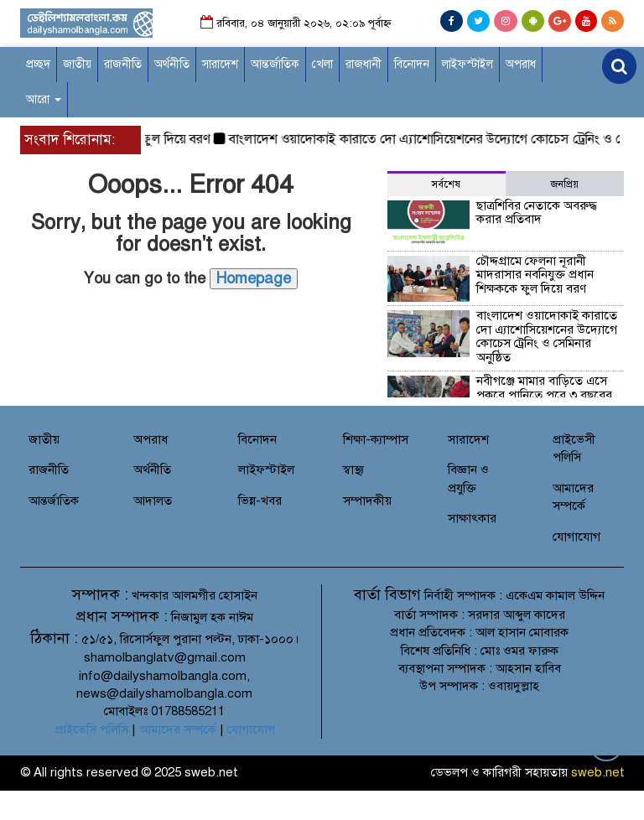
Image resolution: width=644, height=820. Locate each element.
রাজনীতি (123, 64)
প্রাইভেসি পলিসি (91, 729)
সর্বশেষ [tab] (446, 184)
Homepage (254, 278)
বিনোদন (412, 64)
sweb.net (598, 772)
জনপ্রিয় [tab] (565, 184)
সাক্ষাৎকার (472, 518)
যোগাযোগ (576, 537)
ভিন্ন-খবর (260, 501)
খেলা (322, 64)
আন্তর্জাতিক (275, 64)
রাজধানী (364, 64)
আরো (44, 99)
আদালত (153, 501)
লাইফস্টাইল (467, 64)
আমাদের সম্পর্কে (178, 729)
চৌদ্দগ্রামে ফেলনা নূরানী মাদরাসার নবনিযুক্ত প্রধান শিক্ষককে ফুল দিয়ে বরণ (535, 275)
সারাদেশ (220, 64)
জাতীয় (77, 64)
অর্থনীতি (172, 64)
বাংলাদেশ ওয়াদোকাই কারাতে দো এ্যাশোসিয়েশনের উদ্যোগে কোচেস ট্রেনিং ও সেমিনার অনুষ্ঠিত (547, 336)
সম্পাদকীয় (367, 501)
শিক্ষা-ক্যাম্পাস (376, 439)
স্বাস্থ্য (353, 470)
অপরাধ (521, 64)
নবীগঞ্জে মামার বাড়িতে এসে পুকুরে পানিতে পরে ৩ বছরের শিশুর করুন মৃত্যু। (544, 394)
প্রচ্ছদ (38, 64)
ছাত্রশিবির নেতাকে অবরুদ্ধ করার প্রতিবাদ (537, 213)
